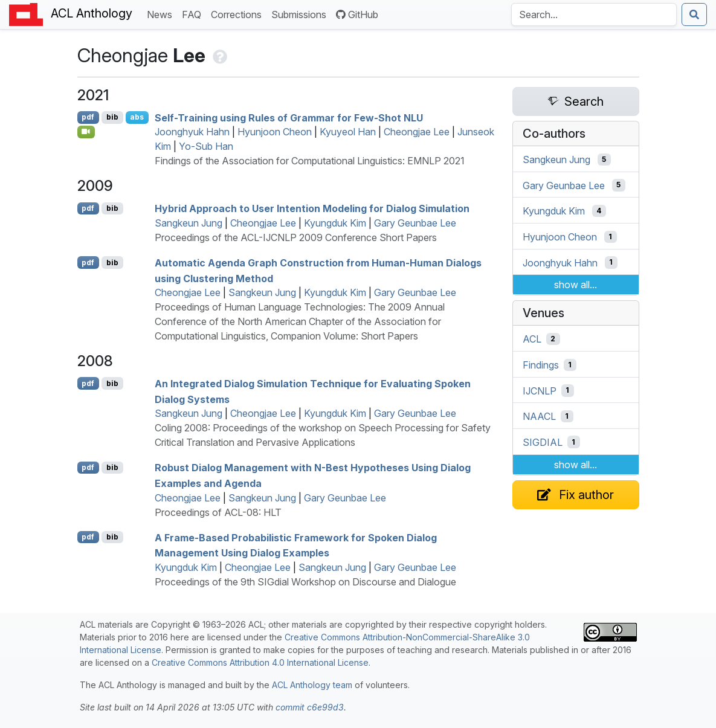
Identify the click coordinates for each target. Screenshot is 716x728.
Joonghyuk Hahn (192, 132)
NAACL (539, 416)
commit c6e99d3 (310, 707)
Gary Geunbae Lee (415, 223)
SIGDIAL (543, 442)
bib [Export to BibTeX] (112, 117)
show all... (576, 285)
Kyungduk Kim (335, 223)
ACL (532, 339)
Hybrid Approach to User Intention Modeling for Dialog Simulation (312, 208)
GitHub (357, 14)
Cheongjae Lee (417, 132)
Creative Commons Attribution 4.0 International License (260, 662)
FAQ (194, 14)
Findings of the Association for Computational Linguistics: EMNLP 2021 (310, 161)
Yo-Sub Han (206, 146)
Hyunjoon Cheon (275, 132)
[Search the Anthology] (594, 14)
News (162, 14)
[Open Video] (86, 132)
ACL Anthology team (312, 685)
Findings (541, 365)
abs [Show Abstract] (137, 117)
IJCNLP (540, 390)
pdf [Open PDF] (88, 117)
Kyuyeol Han (348, 132)
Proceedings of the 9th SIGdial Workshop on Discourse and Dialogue (305, 582)
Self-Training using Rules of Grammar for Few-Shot (289, 117)
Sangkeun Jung (189, 223)
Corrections (239, 14)
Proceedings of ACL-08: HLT (218, 512)
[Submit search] (694, 14)
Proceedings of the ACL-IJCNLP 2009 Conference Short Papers (296, 237)
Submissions (301, 14)
